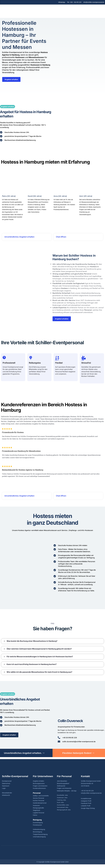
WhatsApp (61, 2)
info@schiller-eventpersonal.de (94, 2)
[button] (52, 642)
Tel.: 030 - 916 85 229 (74, 2)
